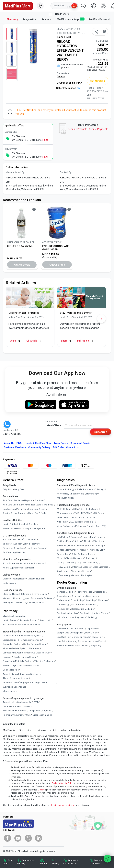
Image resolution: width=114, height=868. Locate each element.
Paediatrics (100, 592)
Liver (93, 537)
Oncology (7, 657)
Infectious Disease (82, 567)
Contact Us (72, 447)
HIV (103, 550)
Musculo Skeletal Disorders (70, 558)
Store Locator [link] (46, 620)
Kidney (70, 541)
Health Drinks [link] (10, 524)
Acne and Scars (97, 641)
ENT (73, 605)
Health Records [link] (10, 620)
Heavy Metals (64, 567)
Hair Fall (61, 641)
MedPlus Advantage (71, 19)
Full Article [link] (34, 341)
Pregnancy (94, 550)
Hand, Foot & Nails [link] (37, 513)
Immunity (98, 546)
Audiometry (63, 522)
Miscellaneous (10, 691)
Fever (71, 546)
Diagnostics (30, 19)
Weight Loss (63, 633)
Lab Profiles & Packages (69, 537)
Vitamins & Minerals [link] (34, 563)
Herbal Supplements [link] (13, 568)
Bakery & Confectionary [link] (42, 598)
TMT (77, 513)
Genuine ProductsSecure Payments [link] (88, 129)
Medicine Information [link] (14, 616)
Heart (85, 537)
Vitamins (98, 541)
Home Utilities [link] (40, 594)
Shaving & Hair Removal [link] (14, 513)
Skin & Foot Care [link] (32, 544)
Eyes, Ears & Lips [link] (37, 509)
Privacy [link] (55, 864)
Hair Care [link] (7, 505)
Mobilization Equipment (14, 711)
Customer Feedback (15, 447)
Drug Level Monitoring (87, 563)
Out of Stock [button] (22, 265)
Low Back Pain (64, 637)
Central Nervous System (35, 644)
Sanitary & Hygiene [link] (23, 500)
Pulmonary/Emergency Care (17, 715)
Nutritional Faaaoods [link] (13, 529)
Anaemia (62, 546)
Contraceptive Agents (13, 653)
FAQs (19, 443)
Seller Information (68, 88)
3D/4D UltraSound (90, 509)
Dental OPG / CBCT (87, 518)
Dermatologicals (11, 670)
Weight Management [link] (35, 529)
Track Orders (61, 443)
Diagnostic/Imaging (42, 715)
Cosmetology (63, 609)
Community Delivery (39, 447)
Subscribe (101, 432)
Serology (101, 489)
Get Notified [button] (98, 81)
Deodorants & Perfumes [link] (15, 509)
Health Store (58, 14)
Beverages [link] (8, 603)
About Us (9, 443)
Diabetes (80, 546)
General (61, 77)
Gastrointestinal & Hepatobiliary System (22, 636)
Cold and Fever (77, 629)
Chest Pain (62, 629)
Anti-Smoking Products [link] (14, 552)
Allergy (78, 541)
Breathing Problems (77, 641)
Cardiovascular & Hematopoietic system (22, 640)
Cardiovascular (24, 702)
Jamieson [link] (30, 568)
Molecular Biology (66, 498)
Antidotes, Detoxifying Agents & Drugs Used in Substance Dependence (25, 685)
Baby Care (19, 489)
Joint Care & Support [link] (12, 544)
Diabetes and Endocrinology (70, 600)
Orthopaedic (34, 711)
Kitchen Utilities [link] (11, 598)
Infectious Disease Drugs (38, 653)
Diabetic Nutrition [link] (36, 579)
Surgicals (46, 711)
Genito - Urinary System (25, 657)
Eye (15, 666)
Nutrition (7, 666)
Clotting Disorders (66, 563)
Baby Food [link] (8, 489)
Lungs (100, 537)
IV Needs (27, 707)
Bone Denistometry (66, 518)
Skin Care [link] (7, 500)
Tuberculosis (63, 554)
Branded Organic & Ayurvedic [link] (29, 603)
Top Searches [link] (9, 625)
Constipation (77, 633)
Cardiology (91, 600)
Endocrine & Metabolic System (17, 661)
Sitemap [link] (44, 864)
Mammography (65, 513)
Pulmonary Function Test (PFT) (91, 526)
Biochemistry (78, 494)
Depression (92, 629)
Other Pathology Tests (83, 554)
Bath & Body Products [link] (24, 505)
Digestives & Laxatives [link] (14, 548)
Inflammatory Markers (68, 575)
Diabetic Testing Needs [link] (14, 579)
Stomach (87, 571)
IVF (59, 617)
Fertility (61, 541)
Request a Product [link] (29, 620)
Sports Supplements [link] (12, 563)
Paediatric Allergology (67, 613)
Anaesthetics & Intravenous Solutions (21, 674)
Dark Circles (91, 633)
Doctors (47, 19)
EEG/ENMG (87, 513)
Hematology (92, 494)
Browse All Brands (81, 443)
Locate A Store (38, 443)
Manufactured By (15, 172)
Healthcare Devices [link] (36, 548)
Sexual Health (82, 646)
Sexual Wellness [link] (45, 505)
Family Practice (85, 592)
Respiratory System (12, 644)
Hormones (34, 648)
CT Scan (67, 509)
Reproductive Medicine (83, 609)
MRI (59, 509)
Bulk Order (58, 447)
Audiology (92, 617)
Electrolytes (87, 575)
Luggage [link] (25, 598)
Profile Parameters (86, 489)
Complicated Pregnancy (74, 617)
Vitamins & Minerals (44, 661)
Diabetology (92, 596)
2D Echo (98, 513)
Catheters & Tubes (12, 707)
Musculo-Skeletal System (15, 648)
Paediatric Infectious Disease (94, 613)
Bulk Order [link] (7, 862)
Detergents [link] (26, 594)
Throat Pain (98, 637)
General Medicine (66, 592)
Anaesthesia (9, 702)
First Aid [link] (7, 540)
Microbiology (63, 494)
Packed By (66, 172)
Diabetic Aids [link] (9, 583)
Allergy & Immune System (16, 678)
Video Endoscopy (65, 526)
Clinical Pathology (66, 489)
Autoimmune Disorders (69, 571)
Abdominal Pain (65, 646)
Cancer (61, 550)
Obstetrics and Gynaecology (71, 596)
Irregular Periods (82, 637)
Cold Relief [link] (31, 540)
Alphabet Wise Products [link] (29, 625)
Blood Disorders (101, 567)
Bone (89, 546)
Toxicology (91, 558)
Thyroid (87, 541)
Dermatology (63, 605)
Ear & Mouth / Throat (29, 666)
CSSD (36, 702)
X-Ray (76, 509)
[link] (18, 5)
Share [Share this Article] (15, 341)
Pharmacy (12, 19)
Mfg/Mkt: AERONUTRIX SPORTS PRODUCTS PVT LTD (71, 31)
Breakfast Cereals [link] (27, 524)
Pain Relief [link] (18, 540)
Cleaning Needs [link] (11, 594)
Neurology (103, 600)
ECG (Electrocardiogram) (82, 522)
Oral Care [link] (39, 500)
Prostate (83, 550)
